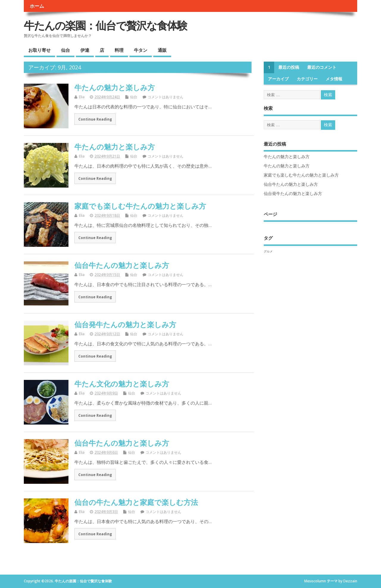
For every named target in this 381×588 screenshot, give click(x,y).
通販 (162, 50)
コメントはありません (165, 97)
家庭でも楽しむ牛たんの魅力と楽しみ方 (140, 206)
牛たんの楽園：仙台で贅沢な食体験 (106, 25)
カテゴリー (307, 79)
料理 (119, 50)
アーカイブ (278, 79)
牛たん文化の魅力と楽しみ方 (122, 384)
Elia (82, 97)
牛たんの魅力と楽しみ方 (115, 87)
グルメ (268, 251)
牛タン (141, 50)
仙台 (65, 50)
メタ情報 (334, 79)
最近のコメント (322, 67)
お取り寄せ (39, 50)
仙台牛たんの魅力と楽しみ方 (122, 265)
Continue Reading (95, 119)
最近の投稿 (289, 67)
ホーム (37, 6)
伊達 (85, 50)
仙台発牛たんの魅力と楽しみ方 (125, 324)
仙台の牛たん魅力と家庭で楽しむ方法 (136, 502)
